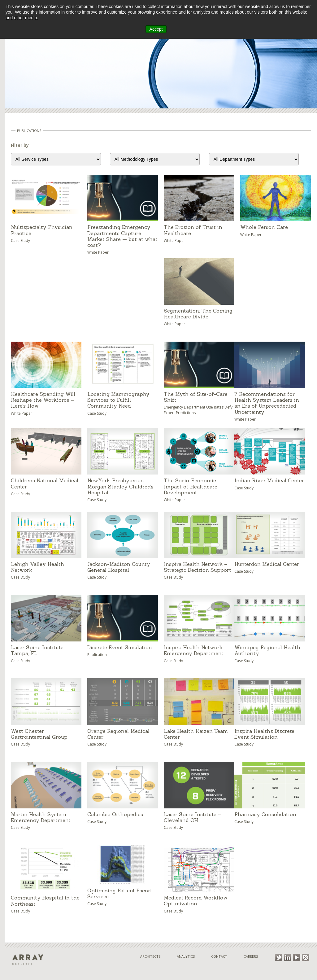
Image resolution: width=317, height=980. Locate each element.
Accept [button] (156, 29)
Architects (150, 956)
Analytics (186, 956)
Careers (251, 956)
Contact (219, 956)
